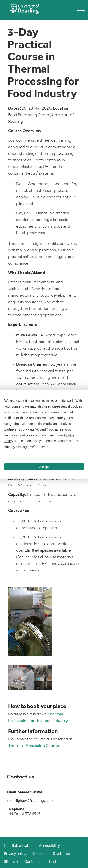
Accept (44, 467)
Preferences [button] (37, 447)
